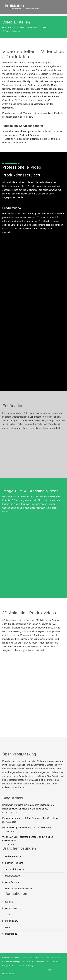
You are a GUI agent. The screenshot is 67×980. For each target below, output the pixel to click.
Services (21, 28)
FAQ (7, 927)
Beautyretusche (12, 876)
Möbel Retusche (13, 856)
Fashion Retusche (14, 863)
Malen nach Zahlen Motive (18, 889)
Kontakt (8, 902)
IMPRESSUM (11, 921)
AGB (7, 915)
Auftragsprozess (13, 908)
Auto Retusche (12, 882)
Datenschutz (11, 934)
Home (10, 28)
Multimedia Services (38, 28)
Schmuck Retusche (14, 869)
